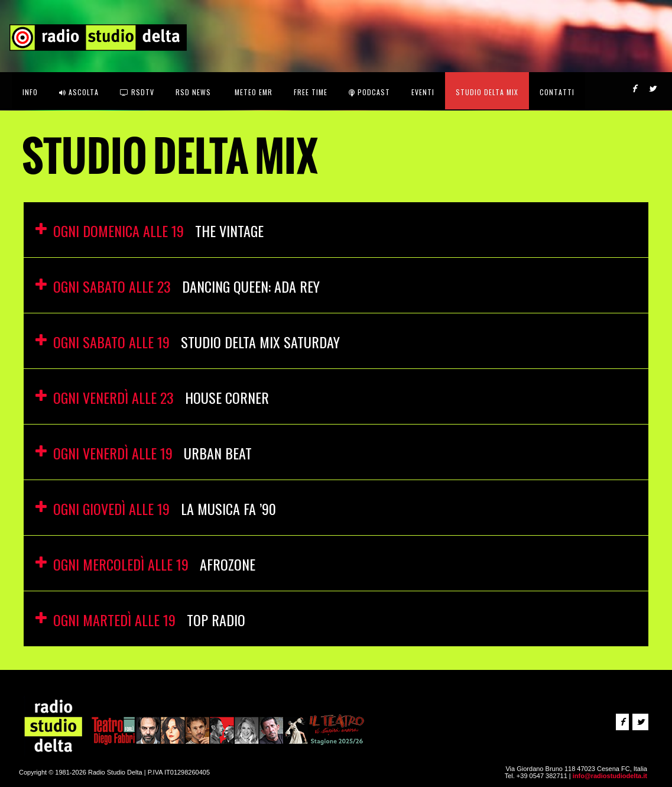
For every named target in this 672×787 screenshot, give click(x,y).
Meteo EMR (252, 92)
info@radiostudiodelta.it (610, 776)
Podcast (369, 92)
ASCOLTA (79, 92)
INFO (30, 92)
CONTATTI (557, 92)
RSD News (193, 92)
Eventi (423, 92)
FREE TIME (311, 92)
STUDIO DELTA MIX (487, 92)
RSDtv (137, 92)
